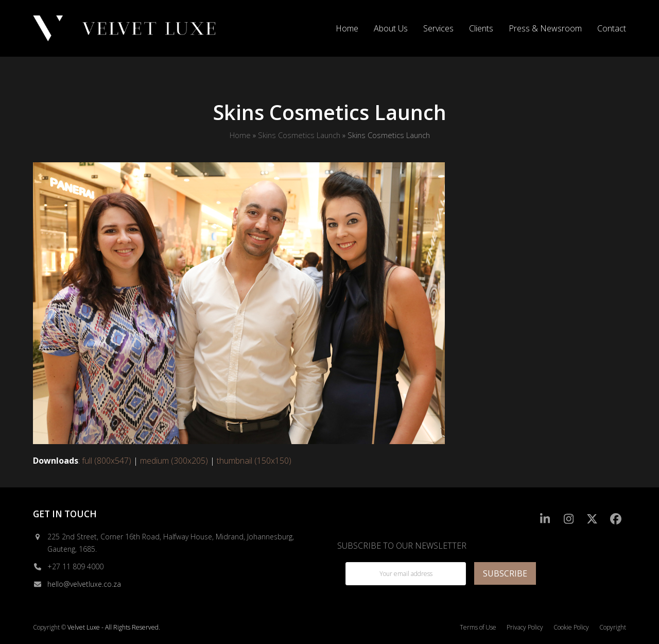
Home (240, 135)
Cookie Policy (571, 627)
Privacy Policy (525, 627)
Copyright (613, 627)
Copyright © (49, 627)
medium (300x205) (174, 461)
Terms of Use (478, 627)
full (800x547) (107, 461)
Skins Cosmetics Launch (299, 135)
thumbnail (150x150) (254, 461)
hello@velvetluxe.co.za (84, 584)
